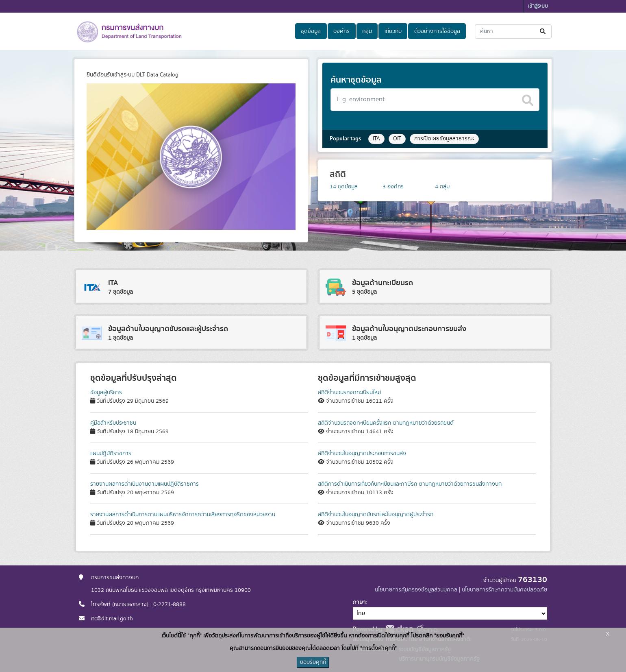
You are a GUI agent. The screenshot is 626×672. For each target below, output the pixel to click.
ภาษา (359, 602)
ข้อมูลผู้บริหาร (106, 393)
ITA (376, 139)
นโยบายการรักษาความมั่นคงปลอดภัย (504, 590)
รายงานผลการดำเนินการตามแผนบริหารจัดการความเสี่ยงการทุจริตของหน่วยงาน (183, 515)
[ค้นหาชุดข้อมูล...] (513, 32)
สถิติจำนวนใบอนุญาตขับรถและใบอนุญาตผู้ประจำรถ (376, 515)
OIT (397, 139)
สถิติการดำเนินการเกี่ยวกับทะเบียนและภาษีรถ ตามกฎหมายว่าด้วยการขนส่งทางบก (410, 484)
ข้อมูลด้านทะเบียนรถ (383, 283)
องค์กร (341, 31)
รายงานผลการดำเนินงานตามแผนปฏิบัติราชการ (145, 484)
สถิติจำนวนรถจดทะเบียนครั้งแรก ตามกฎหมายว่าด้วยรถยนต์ (386, 423)
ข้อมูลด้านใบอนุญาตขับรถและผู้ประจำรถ (168, 329)
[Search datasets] (435, 100)
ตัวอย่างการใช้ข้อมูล (437, 31)
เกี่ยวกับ (393, 31)
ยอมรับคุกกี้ (313, 662)
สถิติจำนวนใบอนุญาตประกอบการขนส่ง (362, 454)
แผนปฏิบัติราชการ (111, 454)
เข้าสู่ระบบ (538, 6)
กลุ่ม (367, 31)
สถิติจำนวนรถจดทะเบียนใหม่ (349, 393)
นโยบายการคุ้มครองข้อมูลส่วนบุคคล (416, 590)
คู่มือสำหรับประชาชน (113, 423)
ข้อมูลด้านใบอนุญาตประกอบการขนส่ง (409, 329)
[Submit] (543, 32)
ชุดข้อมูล (311, 31)
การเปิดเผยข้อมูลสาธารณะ (444, 139)
